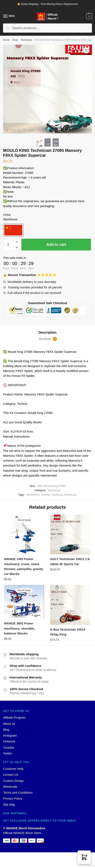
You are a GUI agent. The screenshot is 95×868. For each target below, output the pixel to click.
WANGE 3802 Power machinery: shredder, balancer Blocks (20, 628)
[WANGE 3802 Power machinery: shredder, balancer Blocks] (24, 602)
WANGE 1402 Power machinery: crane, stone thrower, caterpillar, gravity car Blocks (24, 566)
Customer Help (13, 769)
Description (47, 333)
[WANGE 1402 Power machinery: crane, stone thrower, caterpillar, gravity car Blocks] (24, 535)
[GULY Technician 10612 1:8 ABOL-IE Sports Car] (70, 535)
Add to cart (56, 244)
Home (6, 40)
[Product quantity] (8, 245)
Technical (57, 495)
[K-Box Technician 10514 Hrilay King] (70, 605)
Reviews (48, 339)
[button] (84, 857)
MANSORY (33, 495)
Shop (15, 40)
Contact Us (11, 775)
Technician (26, 40)
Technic (45, 495)
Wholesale (10, 787)
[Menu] (6, 16)
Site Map (9, 805)
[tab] (47, 333)
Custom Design (14, 781)
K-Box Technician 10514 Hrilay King (68, 632)
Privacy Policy (13, 798)
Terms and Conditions (18, 792)
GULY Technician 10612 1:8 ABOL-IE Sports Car (70, 561)
